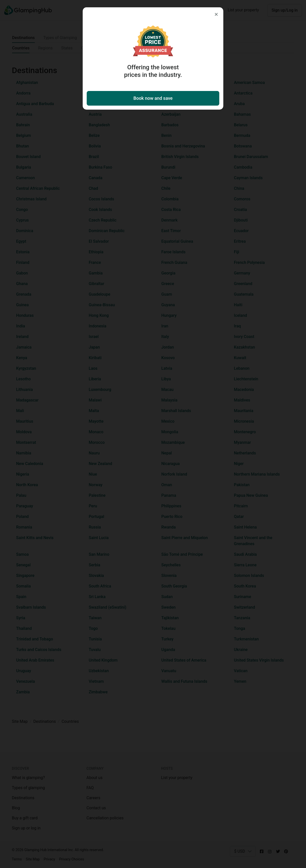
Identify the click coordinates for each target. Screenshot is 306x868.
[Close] (216, 14)
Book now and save (153, 98)
